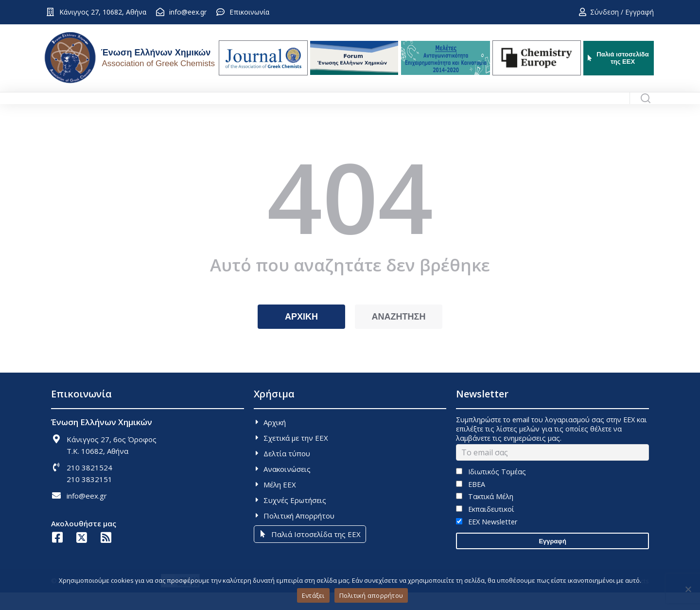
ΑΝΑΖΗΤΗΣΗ (399, 334)
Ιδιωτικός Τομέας (491, 489)
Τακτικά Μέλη (484, 514)
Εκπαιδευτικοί (485, 527)
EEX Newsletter (486, 539)
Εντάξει (313, 595)
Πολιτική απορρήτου (371, 595)
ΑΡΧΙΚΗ (301, 334)
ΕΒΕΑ (470, 502)
